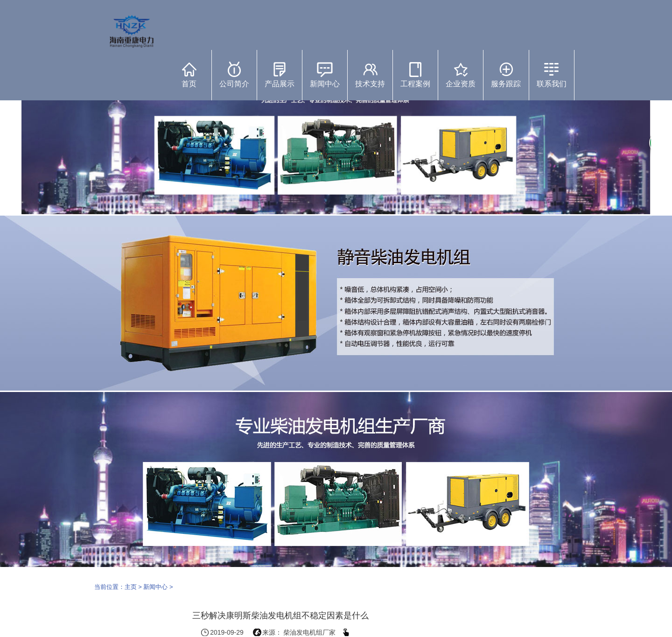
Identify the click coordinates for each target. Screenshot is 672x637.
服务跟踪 (506, 75)
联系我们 (552, 75)
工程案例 (415, 75)
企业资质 (461, 75)
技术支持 (370, 75)
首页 (189, 75)
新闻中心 (325, 75)
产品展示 (280, 75)
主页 (131, 587)
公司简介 (234, 75)
